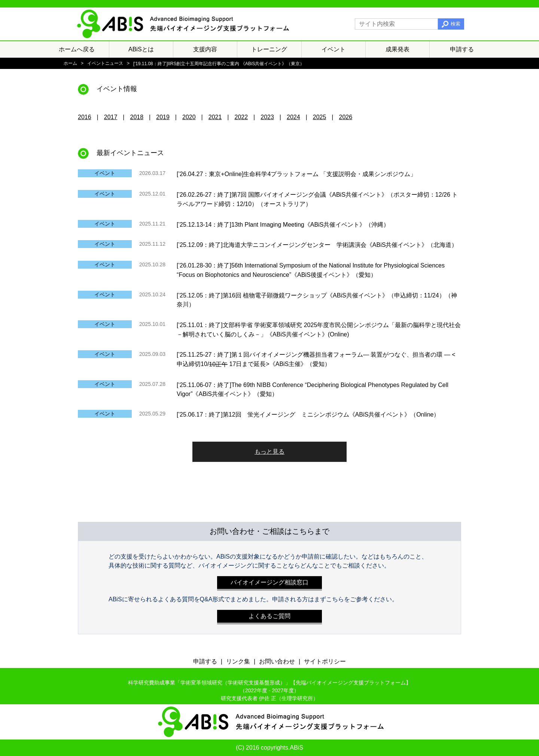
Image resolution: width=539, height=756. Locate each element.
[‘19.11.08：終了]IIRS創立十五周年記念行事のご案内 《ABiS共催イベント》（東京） (219, 64)
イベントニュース (105, 63)
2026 (346, 117)
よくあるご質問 (269, 614)
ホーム (70, 63)
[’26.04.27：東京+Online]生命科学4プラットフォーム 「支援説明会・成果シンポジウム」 (296, 174)
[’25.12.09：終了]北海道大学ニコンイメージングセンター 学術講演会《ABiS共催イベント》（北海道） (317, 245)
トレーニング (269, 49)
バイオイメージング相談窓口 (269, 580)
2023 (267, 117)
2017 (111, 117)
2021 (215, 117)
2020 (189, 117)
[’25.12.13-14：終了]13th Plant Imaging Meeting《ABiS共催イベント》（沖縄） (283, 224)
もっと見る (269, 450)
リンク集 (238, 661)
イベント (334, 49)
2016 (85, 117)
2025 (320, 117)
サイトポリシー (325, 661)
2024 (293, 117)
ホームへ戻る (77, 49)
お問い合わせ (277, 661)
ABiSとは (141, 49)
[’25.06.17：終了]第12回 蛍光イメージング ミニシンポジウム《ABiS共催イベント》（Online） (308, 415)
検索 (456, 24)
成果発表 (398, 49)
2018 (137, 117)
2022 (241, 117)
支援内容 (205, 49)
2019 (163, 117)
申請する (462, 49)
